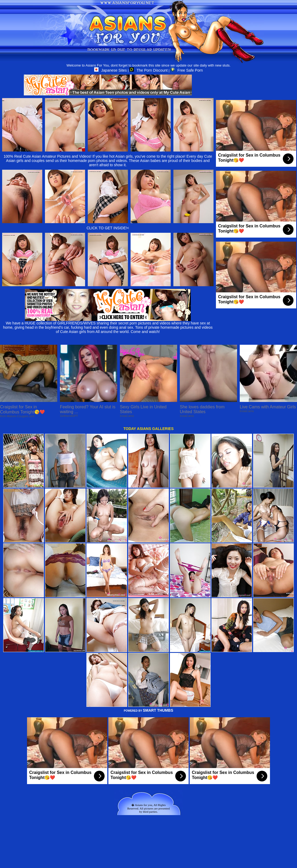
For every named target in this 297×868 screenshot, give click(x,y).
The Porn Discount (148, 70)
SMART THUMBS (158, 710)
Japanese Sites (111, 70)
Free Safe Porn (187, 70)
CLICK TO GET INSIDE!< (108, 228)
